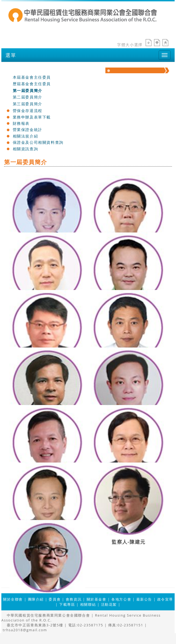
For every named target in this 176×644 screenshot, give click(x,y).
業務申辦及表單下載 (32, 117)
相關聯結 (88, 604)
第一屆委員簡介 (28, 90)
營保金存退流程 (28, 111)
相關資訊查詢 (26, 149)
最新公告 (144, 599)
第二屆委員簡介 (28, 97)
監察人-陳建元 (129, 541)
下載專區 (67, 604)
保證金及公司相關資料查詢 (38, 142)
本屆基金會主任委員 (32, 77)
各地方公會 (121, 599)
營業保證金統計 (28, 130)
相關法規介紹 (26, 136)
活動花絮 (109, 604)
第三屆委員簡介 (28, 104)
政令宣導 (165, 599)
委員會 (55, 599)
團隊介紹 (36, 599)
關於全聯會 (13, 599)
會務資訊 (74, 599)
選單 (11, 55)
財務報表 (21, 123)
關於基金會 (23, 70)
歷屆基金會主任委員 (32, 84)
